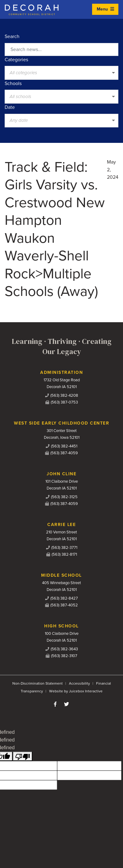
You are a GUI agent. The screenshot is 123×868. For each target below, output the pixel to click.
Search (12, 36)
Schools (13, 83)
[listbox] (61, 73)
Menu (105, 9)
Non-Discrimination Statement (38, 683)
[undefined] (23, 756)
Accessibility (79, 683)
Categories (16, 60)
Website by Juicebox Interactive (76, 691)
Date (10, 107)
